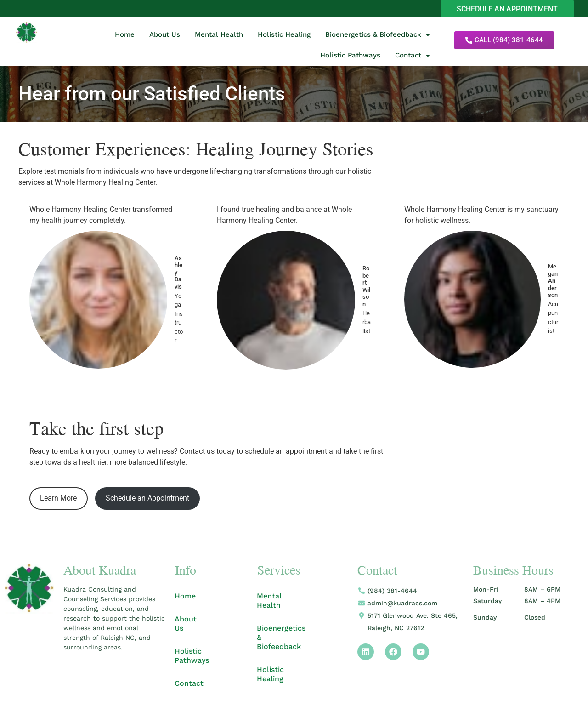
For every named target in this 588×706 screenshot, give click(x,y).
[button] (378, 36)
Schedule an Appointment (147, 499)
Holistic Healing (284, 35)
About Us (165, 35)
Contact (413, 56)
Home (125, 35)
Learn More (58, 499)
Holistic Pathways (350, 56)
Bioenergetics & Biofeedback (378, 35)
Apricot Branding (531, 691)
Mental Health (219, 35)
